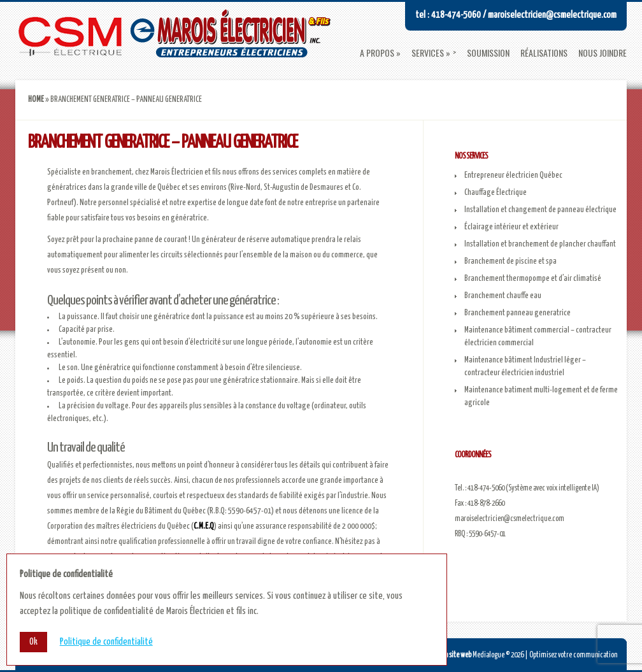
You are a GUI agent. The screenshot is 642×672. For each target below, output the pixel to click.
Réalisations (544, 53)
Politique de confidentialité (106, 642)
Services (428, 53)
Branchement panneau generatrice (517, 313)
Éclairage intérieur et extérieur (511, 227)
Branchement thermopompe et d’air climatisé (533, 279)
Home (36, 100)
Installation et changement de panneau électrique (540, 210)
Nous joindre (603, 53)
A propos (377, 53)
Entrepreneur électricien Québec (513, 175)
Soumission (488, 53)
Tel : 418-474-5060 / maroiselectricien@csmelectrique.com (516, 15)
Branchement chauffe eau (503, 296)
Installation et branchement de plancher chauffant (540, 244)
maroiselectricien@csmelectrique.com (510, 519)
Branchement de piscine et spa (510, 261)
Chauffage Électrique (496, 193)
